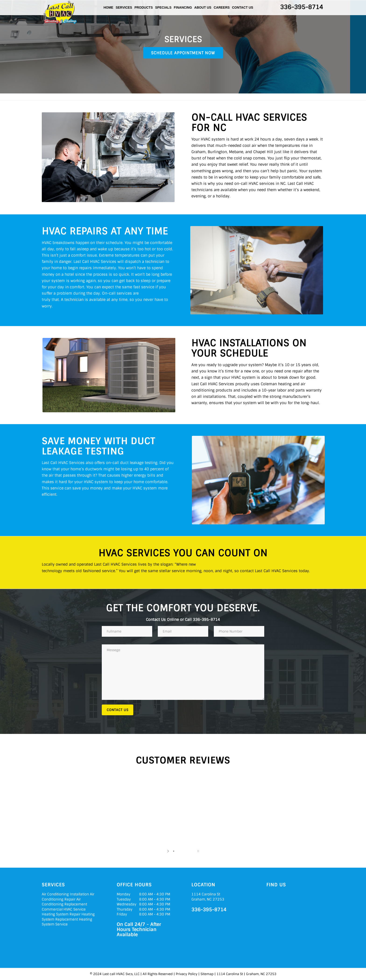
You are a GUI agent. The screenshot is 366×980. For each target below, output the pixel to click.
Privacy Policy (187, 974)
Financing (183, 7)
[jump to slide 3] (183, 851)
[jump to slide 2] (178, 851)
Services (124, 7)
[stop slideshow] (198, 851)
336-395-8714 (302, 7)
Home (108, 7)
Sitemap (207, 974)
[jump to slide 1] (174, 851)
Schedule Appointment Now (183, 53)
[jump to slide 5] (192, 851)
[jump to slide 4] (188, 851)
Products (144, 7)
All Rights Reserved (158, 974)
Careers (222, 7)
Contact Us (243, 7)
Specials (163, 7)
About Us (203, 7)
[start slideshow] (168, 851)
